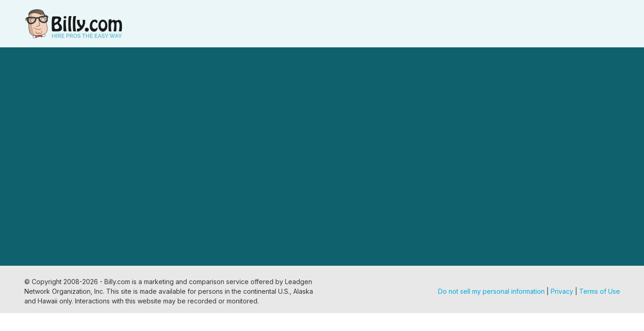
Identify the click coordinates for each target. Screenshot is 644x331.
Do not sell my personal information (491, 291)
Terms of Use (600, 291)
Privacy (562, 291)
